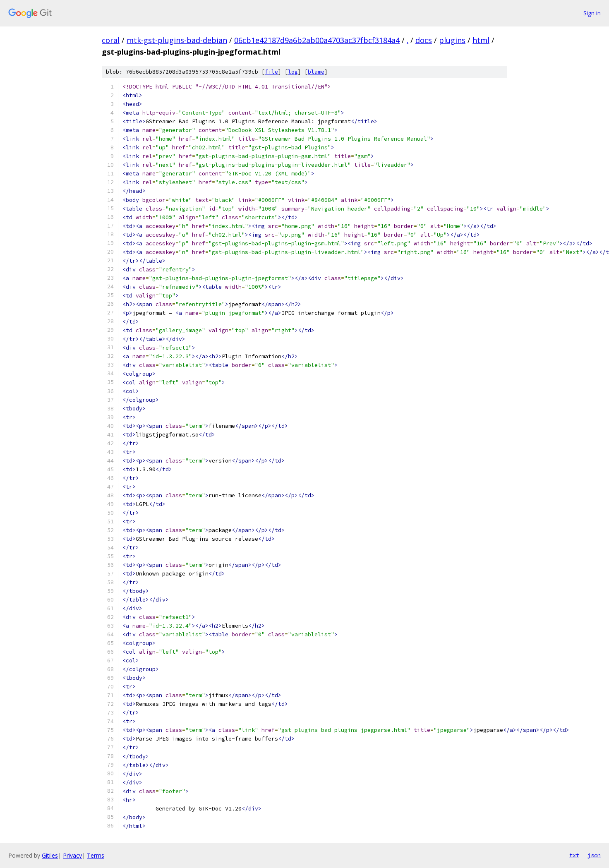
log (293, 72)
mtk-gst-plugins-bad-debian (177, 40)
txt (574, 855)
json (594, 855)
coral (111, 40)
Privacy (72, 855)
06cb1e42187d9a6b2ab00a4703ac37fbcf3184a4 (317, 40)
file (271, 72)
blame (316, 72)
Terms (96, 855)
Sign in (592, 13)
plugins (452, 40)
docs (424, 40)
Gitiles (50, 855)
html (481, 40)
